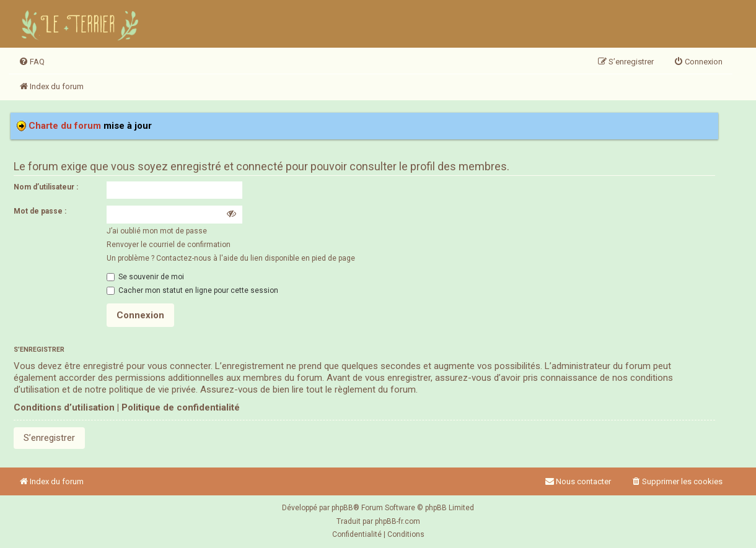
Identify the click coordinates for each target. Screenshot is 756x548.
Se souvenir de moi (145, 277)
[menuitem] (32, 62)
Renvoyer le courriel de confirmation (169, 245)
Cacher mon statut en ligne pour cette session (192, 290)
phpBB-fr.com (398, 521)
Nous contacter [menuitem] (578, 481)
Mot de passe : (40, 211)
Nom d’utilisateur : (46, 187)
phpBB (342, 508)
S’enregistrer (49, 438)
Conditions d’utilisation (64, 407)
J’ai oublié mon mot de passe (157, 231)
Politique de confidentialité (181, 407)
